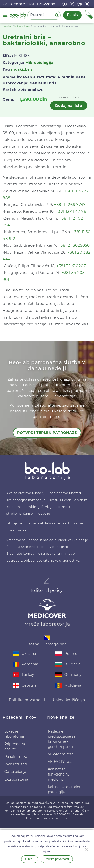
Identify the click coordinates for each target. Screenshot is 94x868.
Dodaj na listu (69, 105)
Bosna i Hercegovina (47, 644)
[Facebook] (65, 4)
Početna (7, 26)
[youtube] (88, 4)
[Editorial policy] (47, 581)
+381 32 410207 (71, 266)
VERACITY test (60, 762)
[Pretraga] (58, 15)
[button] (5, 15)
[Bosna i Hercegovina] (47, 638)
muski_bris (22, 69)
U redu (30, 859)
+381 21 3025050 (74, 245)
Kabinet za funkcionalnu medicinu (59, 774)
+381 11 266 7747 (70, 205)
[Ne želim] (86, 849)
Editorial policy (47, 590)
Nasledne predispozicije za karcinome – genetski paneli (62, 739)
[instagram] (80, 4)
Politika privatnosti (27, 700)
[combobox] (40, 15)
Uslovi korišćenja (69, 700)
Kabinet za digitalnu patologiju (65, 789)
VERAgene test (61, 754)
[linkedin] (73, 4)
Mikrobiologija (22, 26)
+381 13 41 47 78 (71, 211)
